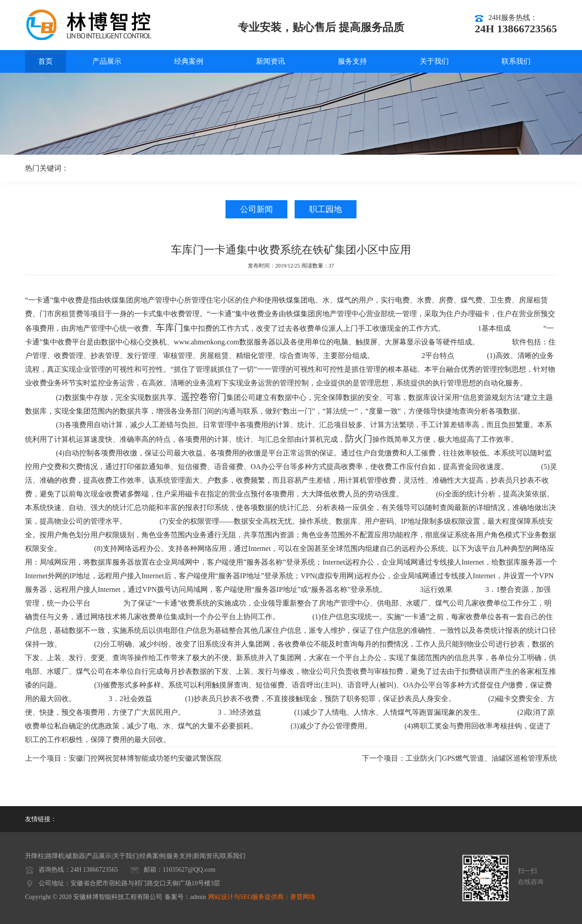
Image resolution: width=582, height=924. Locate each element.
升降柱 (35, 856)
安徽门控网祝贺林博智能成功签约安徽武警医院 (145, 758)
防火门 (359, 439)
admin (198, 897)
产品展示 (107, 61)
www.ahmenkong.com (206, 342)
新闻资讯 (271, 61)
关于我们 (434, 61)
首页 (45, 61)
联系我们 (516, 61)
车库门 (170, 328)
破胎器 (75, 856)
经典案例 (189, 61)
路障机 (55, 856)
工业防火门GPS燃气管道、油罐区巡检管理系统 (481, 758)
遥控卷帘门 (204, 397)
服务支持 (352, 61)
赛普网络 (303, 897)
